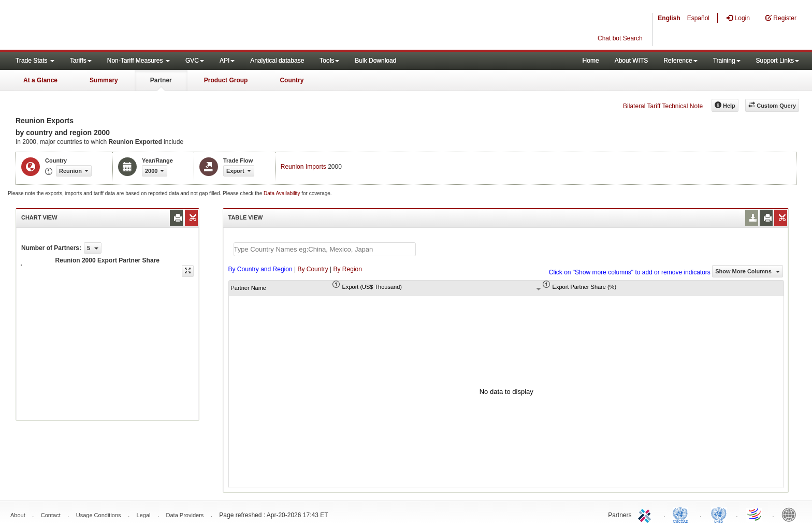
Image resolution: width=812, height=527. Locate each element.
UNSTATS (719, 514)
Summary (104, 80)
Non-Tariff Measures (139, 61)
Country (292, 80)
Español (698, 18)
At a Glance (40, 80)
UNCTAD (683, 514)
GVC (195, 61)
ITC (646, 514)
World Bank (791, 514)
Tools (329, 61)
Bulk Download (375, 61)
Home (591, 61)
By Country (313, 269)
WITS (104, 26)
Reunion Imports (303, 167)
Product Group (226, 80)
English (669, 18)
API (227, 61)
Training (727, 61)
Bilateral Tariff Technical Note (663, 106)
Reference (680, 61)
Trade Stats (35, 61)
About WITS (632, 61)
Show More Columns (748, 271)
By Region (348, 269)
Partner (161, 80)
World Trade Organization (755, 514)
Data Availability (282, 193)
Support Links (778, 61)
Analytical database (277, 61)
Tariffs (81, 61)
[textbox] (325, 249)
